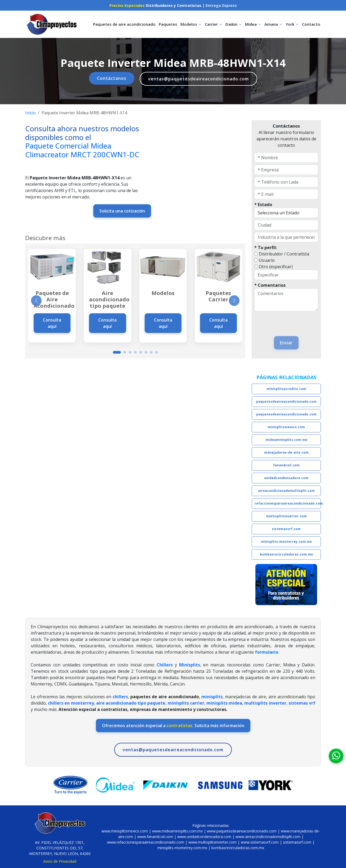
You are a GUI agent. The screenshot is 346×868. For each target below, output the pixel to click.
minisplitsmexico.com (286, 427)
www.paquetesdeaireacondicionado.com (242, 831)
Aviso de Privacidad (60, 861)
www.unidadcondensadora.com (204, 837)
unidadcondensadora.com (286, 478)
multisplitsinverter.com (286, 516)
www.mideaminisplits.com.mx (177, 831)
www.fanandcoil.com (155, 837)
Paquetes (168, 24)
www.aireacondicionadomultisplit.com (268, 837)
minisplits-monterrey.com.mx (286, 542)
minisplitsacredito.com (286, 389)
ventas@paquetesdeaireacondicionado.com (198, 79)
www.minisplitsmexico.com (125, 831)
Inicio (30, 113)
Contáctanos (112, 78)
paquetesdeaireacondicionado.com (286, 402)
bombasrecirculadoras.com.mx (286, 554)
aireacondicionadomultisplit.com (286, 491)
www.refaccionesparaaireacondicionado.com (146, 842)
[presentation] (285, 321)
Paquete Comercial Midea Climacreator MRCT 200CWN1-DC (82, 150)
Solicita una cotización (122, 211)
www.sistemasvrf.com (260, 842)
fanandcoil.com (286, 465)
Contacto (311, 24)
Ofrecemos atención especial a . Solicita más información (173, 726)
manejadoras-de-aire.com (286, 452)
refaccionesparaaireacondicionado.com (288, 503)
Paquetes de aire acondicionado (124, 24)
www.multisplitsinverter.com (212, 842)
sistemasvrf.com (286, 529)
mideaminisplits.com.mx (286, 440)
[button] (117, 352)
